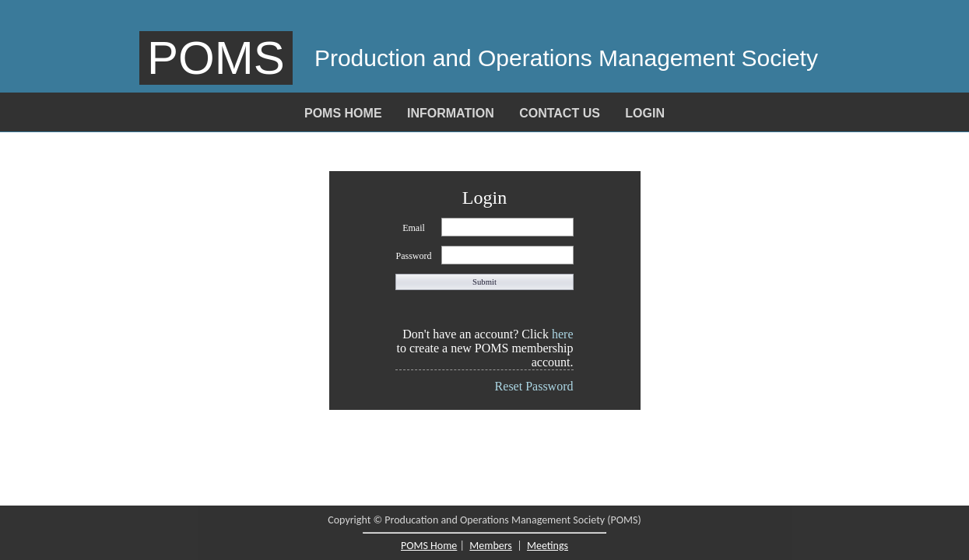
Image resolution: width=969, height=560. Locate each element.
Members (491, 546)
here (563, 334)
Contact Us (560, 113)
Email (414, 228)
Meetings (548, 546)
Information (451, 113)
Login (645, 113)
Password (413, 256)
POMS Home (343, 113)
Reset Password (534, 386)
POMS (216, 58)
